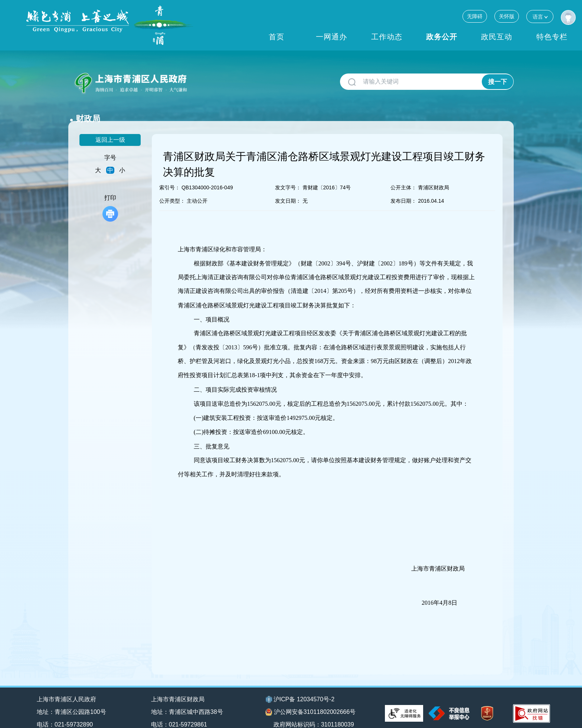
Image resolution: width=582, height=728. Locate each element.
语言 (540, 17)
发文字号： (288, 176)
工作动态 (387, 37)
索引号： (170, 176)
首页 (277, 37)
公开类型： (172, 189)
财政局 (207, 79)
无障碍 (475, 16)
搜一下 (498, 82)
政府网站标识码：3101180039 (314, 712)
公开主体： (403, 176)
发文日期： (288, 189)
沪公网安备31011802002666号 (311, 700)
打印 (110, 196)
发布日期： (403, 189)
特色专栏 (552, 37)
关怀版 (507, 16)
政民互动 (497, 37)
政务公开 (442, 37)
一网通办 (331, 37)
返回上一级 (110, 128)
